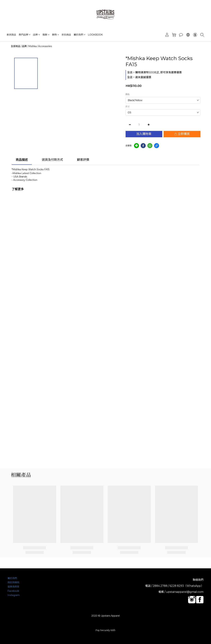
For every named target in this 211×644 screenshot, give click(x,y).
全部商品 (16, 46)
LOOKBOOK (95, 35)
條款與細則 (13, 582)
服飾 (46, 35)
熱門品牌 (25, 35)
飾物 (56, 35)
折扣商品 (66, 35)
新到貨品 (11, 35)
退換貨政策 (13, 587)
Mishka (32, 46)
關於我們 (79, 35)
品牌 (36, 35)
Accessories (45, 46)
